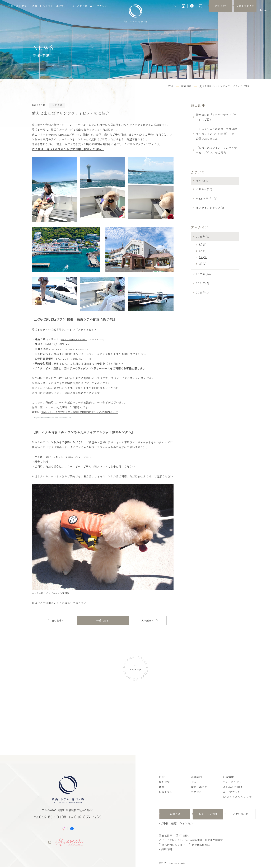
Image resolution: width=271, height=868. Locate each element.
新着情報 (228, 777)
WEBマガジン (99, 6)
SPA (71, 6)
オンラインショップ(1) (210, 208)
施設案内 (61, 6)
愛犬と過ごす (199, 788)
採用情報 (167, 850)
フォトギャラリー (234, 782)
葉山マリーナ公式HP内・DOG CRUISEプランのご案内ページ (80, 412)
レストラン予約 (245, 6)
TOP (11, 6)
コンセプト (23, 6)
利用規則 (184, 836)
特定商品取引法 (201, 845)
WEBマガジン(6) (207, 198)
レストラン (47, 6)
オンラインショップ (239, 798)
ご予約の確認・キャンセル (177, 824)
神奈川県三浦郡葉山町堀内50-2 (74, 340)
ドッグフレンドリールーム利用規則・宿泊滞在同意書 (192, 841)
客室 (35, 6)
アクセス (82, 6)
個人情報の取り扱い (173, 845)
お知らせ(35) (204, 189)
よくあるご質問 (232, 788)
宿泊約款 (167, 836)
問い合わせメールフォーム (83, 354)
